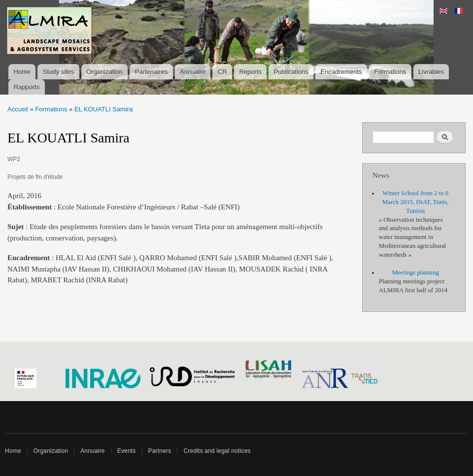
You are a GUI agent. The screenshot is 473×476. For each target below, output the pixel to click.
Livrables (431, 72)
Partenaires (151, 72)
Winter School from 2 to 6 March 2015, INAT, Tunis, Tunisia (416, 202)
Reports (250, 72)
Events (127, 451)
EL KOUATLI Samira (103, 109)
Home (22, 72)
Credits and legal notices (217, 451)
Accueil (18, 109)
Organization (104, 72)
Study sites (59, 72)
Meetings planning (415, 272)
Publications (291, 72)
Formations (390, 72)
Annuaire (193, 72)
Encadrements (341, 72)
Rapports (26, 87)
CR (222, 72)
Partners (160, 451)
